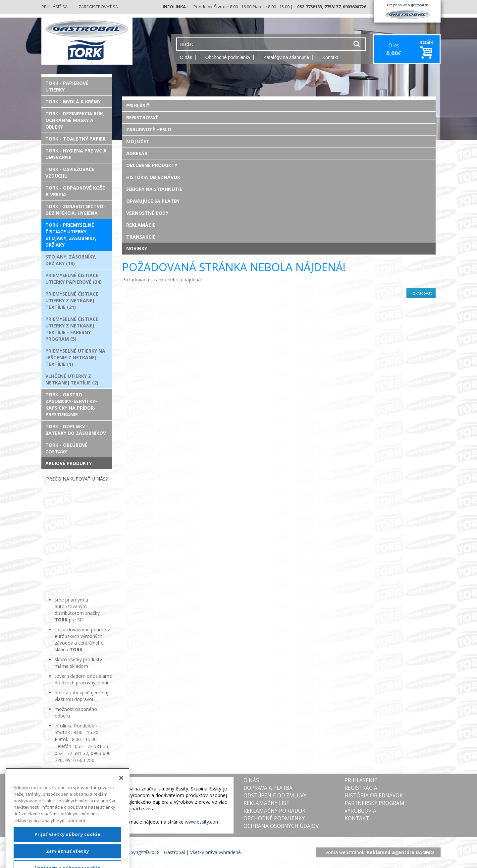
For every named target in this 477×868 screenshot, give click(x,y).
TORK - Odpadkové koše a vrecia (75, 191)
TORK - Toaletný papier (76, 139)
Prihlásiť (138, 106)
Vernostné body (147, 213)
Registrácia (361, 788)
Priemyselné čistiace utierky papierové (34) (74, 279)
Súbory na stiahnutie (154, 189)
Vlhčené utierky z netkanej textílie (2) (72, 379)
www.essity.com (202, 822)
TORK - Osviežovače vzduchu (70, 173)
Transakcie (141, 237)
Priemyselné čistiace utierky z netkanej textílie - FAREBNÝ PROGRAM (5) (72, 329)
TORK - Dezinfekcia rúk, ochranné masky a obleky (75, 120)
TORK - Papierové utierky (67, 86)
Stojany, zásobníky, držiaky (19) (71, 260)
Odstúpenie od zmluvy (275, 796)
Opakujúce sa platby (153, 201)
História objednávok (153, 177)
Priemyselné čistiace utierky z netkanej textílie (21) (72, 300)
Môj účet (138, 141)
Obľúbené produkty (152, 165)
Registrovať (142, 117)
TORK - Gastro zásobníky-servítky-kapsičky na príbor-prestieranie (71, 405)
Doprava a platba (268, 788)
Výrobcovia (360, 811)
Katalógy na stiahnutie (287, 57)
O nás (186, 57)
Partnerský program (374, 803)
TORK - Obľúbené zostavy (66, 448)
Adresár (137, 153)
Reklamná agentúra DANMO (400, 852)
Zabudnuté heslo (149, 129)
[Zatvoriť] (121, 793)
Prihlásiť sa (54, 7)
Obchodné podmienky (228, 57)
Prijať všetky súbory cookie (67, 850)
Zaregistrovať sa (98, 7)
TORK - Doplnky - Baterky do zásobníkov (76, 430)
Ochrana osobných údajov (281, 826)
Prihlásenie (361, 780)
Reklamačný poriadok (274, 811)
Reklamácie (141, 225)
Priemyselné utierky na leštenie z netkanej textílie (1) (75, 357)
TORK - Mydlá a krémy (73, 102)
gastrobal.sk (420, 5)
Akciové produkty (69, 463)
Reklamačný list (266, 803)
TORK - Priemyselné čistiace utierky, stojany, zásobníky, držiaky (71, 235)
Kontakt (330, 57)
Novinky (137, 248)
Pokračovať (421, 293)
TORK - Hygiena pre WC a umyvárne (76, 154)
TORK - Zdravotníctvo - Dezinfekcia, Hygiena (76, 210)
